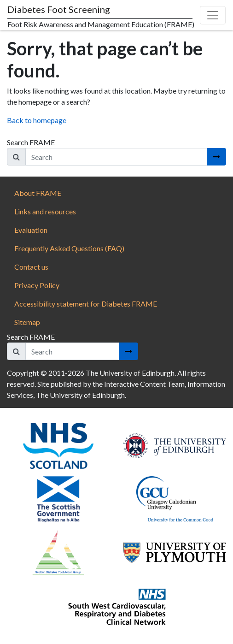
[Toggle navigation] (213, 15)
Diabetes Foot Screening (59, 9)
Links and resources (45, 211)
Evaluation (31, 230)
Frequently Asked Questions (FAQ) (69, 248)
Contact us (31, 267)
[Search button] (216, 157)
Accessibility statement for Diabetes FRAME (86, 304)
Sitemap (27, 322)
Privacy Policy (37, 285)
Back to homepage (37, 120)
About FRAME (38, 193)
